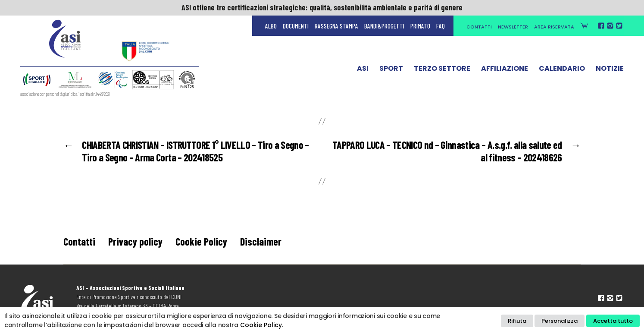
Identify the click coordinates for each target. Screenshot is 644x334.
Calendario (562, 70)
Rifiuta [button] (517, 321)
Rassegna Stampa (336, 26)
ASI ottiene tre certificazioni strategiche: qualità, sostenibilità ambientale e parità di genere (322, 7)
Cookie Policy (201, 241)
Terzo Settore (442, 70)
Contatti (479, 27)
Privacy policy (135, 241)
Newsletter (513, 27)
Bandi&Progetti (384, 26)
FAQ (441, 26)
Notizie (610, 70)
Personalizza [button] (560, 321)
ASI (363, 70)
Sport (391, 70)
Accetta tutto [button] (613, 321)
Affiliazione (505, 70)
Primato (420, 26)
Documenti (296, 26)
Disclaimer (261, 241)
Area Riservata (554, 27)
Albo (271, 26)
